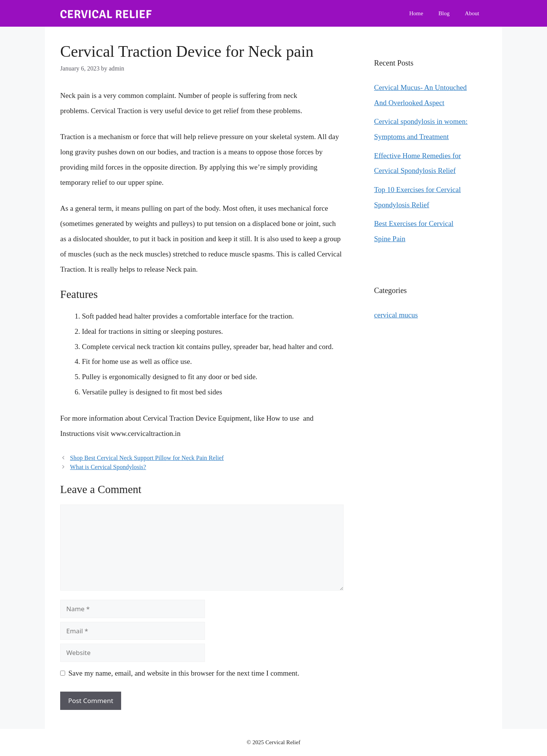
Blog (444, 13)
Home (416, 13)
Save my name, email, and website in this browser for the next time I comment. (184, 673)
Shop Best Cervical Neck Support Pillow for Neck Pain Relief (147, 458)
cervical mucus (396, 315)
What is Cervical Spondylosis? (108, 467)
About (472, 13)
